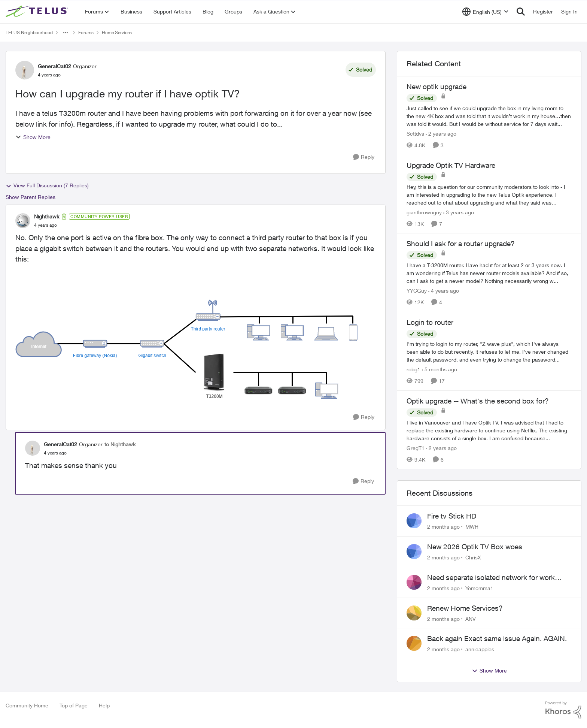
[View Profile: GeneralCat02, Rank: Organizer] (25, 70)
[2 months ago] (443, 527)
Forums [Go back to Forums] (86, 32)
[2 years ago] (441, 134)
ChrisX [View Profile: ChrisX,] (473, 557)
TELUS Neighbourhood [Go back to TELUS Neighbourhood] (29, 32)
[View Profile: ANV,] (414, 613)
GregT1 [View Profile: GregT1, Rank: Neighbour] (416, 448)
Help (104, 705)
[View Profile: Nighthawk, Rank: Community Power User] (23, 221)
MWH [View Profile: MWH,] (472, 527)
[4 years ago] (444, 291)
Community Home (27, 705)
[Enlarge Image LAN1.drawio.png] (186, 349)
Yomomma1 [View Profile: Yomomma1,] (479, 588)
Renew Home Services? (465, 608)
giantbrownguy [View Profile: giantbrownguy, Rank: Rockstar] (424, 212)
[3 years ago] (459, 212)
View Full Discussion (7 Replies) (47, 185)
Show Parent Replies (31, 197)
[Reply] (364, 157)
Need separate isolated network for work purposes (491, 578)
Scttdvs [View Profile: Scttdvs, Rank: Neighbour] (415, 134)
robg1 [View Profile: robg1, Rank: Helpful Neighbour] (413, 369)
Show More (33, 137)
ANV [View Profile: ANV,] (471, 618)
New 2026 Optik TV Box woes (475, 547)
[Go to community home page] (38, 12)
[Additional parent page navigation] (66, 33)
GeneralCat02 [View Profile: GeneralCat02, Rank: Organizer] (54, 66)
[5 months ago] (440, 369)
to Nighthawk (120, 444)
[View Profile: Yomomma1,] (414, 582)
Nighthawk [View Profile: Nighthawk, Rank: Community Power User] (47, 216)
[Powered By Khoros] (563, 710)
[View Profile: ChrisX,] (414, 552)
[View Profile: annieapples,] (414, 643)
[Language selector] (485, 12)
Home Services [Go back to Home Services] (117, 32)
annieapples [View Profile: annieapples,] (480, 649)
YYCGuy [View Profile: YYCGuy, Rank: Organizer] (417, 291)
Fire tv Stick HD (452, 516)
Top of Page (74, 705)
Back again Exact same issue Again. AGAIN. (497, 638)
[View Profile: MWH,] (414, 521)
